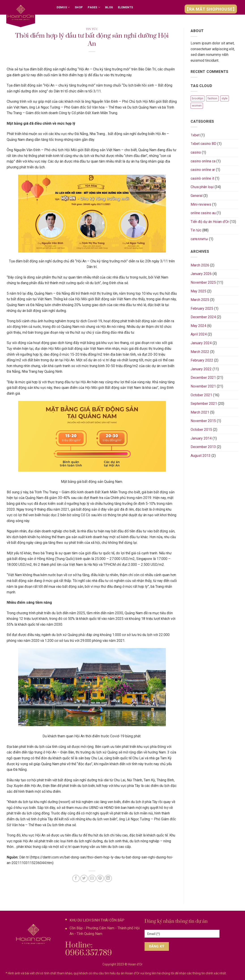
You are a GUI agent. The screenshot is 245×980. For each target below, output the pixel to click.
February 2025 (202, 308)
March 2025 (200, 300)
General (197, 196)
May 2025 (198, 291)
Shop (79, 7)
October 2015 (201, 430)
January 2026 (201, 274)
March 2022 (200, 352)
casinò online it (202, 178)
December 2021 (203, 378)
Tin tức (92, 29)
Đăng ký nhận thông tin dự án (176, 921)
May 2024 (198, 326)
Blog (109, 7)
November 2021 (203, 386)
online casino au (203, 213)
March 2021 (200, 412)
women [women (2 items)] (197, 106)
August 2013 (201, 456)
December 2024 (203, 317)
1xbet (195, 135)
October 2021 (201, 395)
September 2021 (204, 404)
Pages (94, 7)
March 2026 (200, 265)
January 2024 (201, 343)
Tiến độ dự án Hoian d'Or (210, 222)
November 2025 (203, 282)
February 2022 (202, 360)
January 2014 (201, 438)
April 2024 (199, 334)
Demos (63, 7)
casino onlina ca (203, 161)
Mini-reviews (201, 204)
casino (196, 152)
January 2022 (201, 369)
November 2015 (203, 421)
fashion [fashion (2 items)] (212, 98)
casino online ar (203, 170)
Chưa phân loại (202, 187)
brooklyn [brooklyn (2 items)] (198, 98)
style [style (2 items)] (225, 98)
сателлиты (199, 239)
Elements (125, 7)
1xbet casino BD (203, 144)
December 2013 (203, 447)
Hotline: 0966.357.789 (88, 949)
